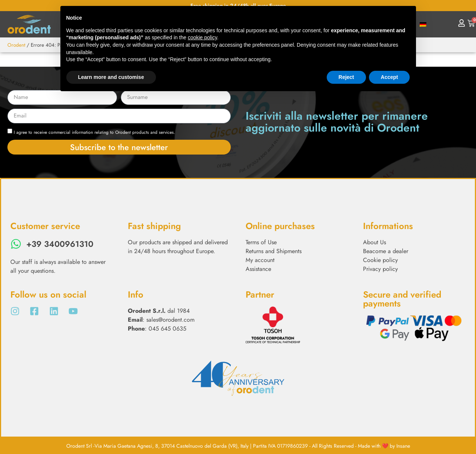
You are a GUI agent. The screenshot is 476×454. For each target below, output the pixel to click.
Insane (403, 446)
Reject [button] (346, 77)
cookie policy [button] (202, 37)
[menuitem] (423, 24)
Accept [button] (390, 77)
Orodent (16, 45)
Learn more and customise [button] (111, 77)
